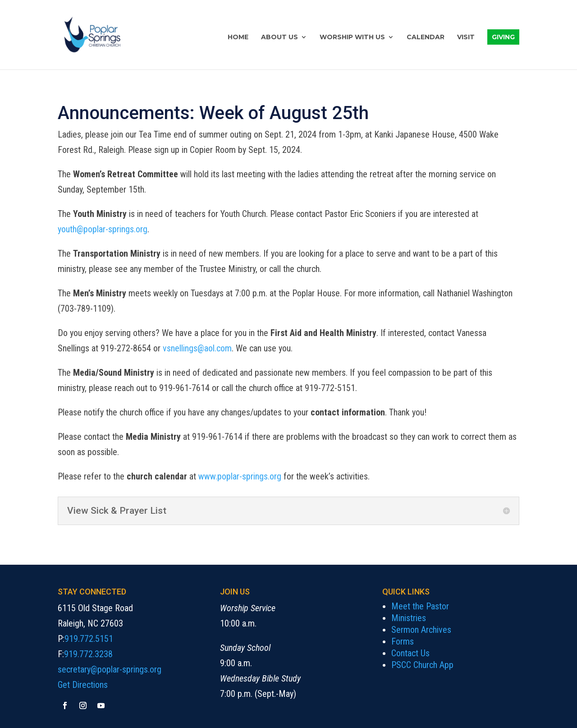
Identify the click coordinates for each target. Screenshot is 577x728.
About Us (279, 37)
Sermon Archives (421, 630)
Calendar (426, 37)
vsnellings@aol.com (197, 348)
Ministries (409, 618)
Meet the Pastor (420, 606)
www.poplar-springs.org (240, 476)
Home (238, 37)
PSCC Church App (422, 665)
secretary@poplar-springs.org (110, 669)
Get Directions (83, 685)
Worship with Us (352, 37)
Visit (466, 37)
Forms (403, 641)
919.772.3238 (88, 654)
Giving (503, 37)
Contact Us (410, 653)
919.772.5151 (89, 639)
